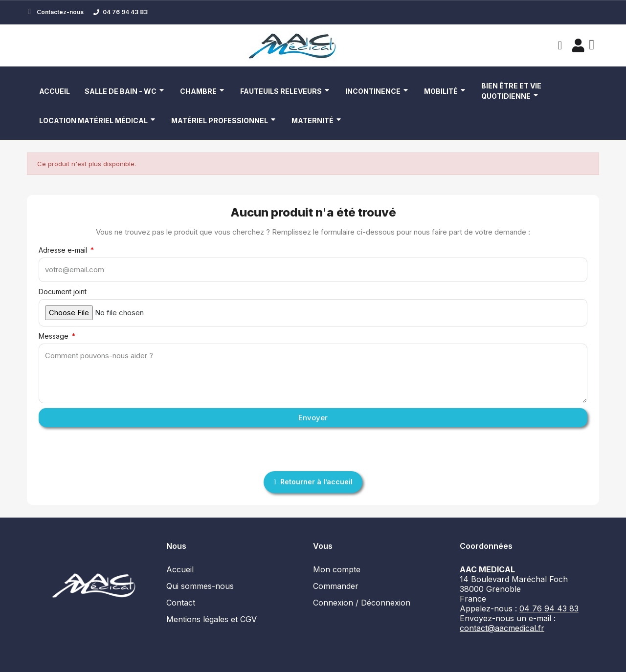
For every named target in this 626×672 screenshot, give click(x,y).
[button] (559, 45)
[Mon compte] (577, 45)
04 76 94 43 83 (549, 608)
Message (55, 336)
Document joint (63, 292)
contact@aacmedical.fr (502, 628)
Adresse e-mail (64, 250)
